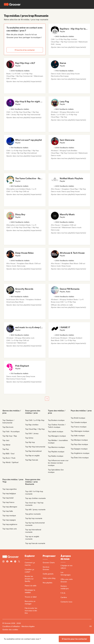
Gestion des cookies (10, 630)
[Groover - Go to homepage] (14, 557)
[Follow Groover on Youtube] (11, 562)
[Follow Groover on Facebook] (7, 562)
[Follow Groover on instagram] (3, 562)
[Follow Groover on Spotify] (15, 562)
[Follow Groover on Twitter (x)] (19, 562)
